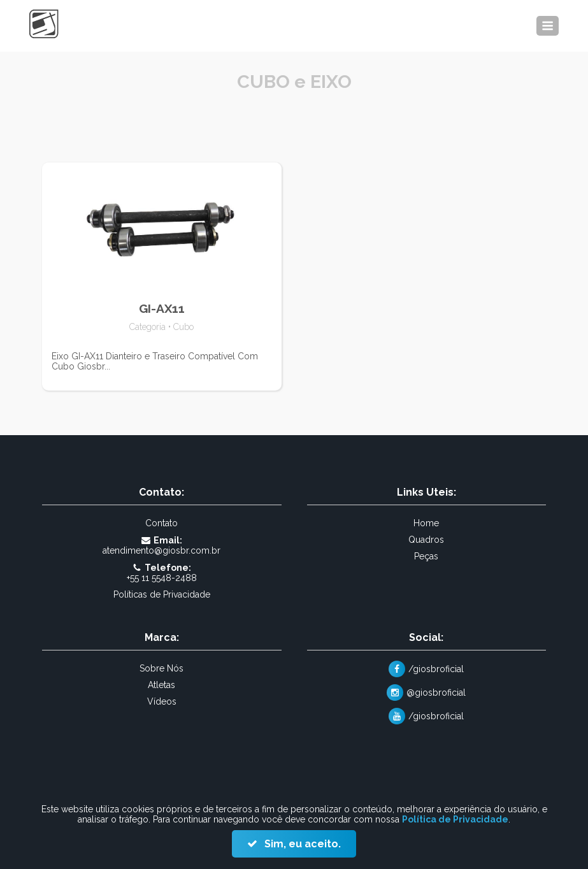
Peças (426, 556)
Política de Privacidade (455, 819)
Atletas (161, 685)
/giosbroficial (436, 669)
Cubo (183, 327)
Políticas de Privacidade (162, 594)
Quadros (426, 540)
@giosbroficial (436, 693)
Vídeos (162, 701)
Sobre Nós (161, 668)
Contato (161, 523)
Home (426, 523)
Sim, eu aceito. (301, 844)
